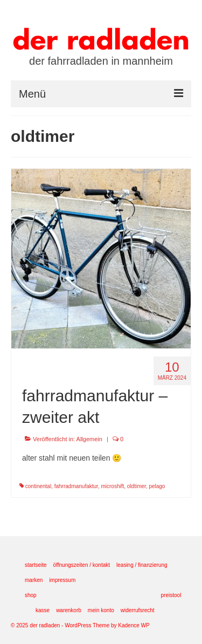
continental (38, 486)
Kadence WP (134, 625)
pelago (157, 486)
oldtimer (137, 486)
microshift (112, 486)
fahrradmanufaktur (76, 486)
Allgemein (89, 439)
